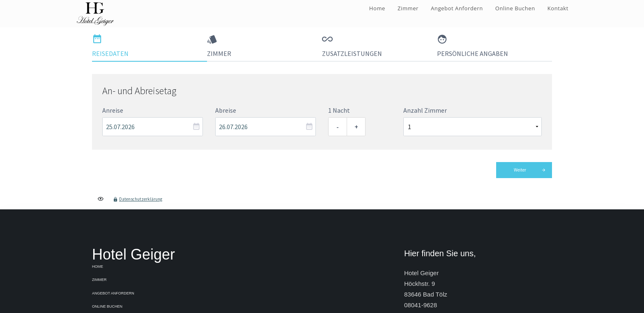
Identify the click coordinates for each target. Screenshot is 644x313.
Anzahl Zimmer (425, 110)
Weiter (520, 170)
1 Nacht (339, 110)
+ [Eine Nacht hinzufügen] (356, 127)
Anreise (113, 110)
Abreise (226, 110)
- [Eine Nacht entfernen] (338, 127)
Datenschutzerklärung (141, 199)
